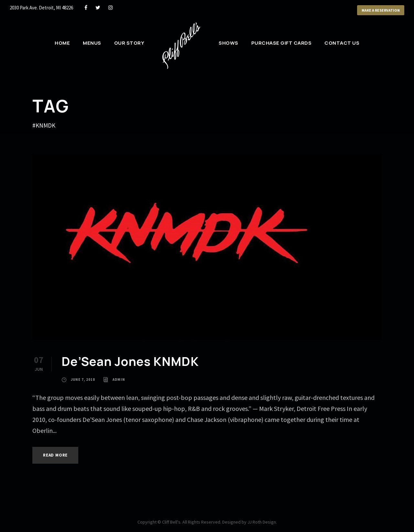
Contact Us (342, 43)
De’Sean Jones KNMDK (130, 361)
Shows (229, 43)
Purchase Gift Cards (282, 43)
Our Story (129, 43)
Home (62, 43)
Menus (92, 43)
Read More (55, 455)
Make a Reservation (381, 10)
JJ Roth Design (262, 522)
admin (119, 379)
